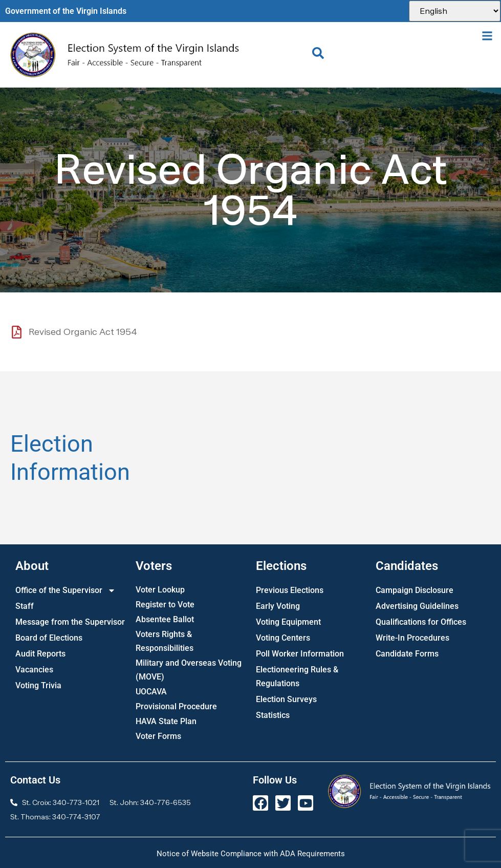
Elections (281, 566)
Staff (25, 606)
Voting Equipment (288, 622)
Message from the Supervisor (70, 622)
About (32, 566)
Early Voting (278, 606)
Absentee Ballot (165, 619)
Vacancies (34, 670)
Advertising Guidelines (417, 606)
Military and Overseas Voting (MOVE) (189, 670)
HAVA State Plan (166, 721)
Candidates (407, 566)
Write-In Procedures (412, 638)
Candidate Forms (407, 654)
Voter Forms (158, 736)
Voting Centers (283, 638)
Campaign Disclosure (415, 590)
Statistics (273, 715)
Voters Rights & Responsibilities (165, 641)
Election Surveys (286, 699)
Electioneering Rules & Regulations (297, 676)
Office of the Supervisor (66, 590)
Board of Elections (49, 638)
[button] (487, 36)
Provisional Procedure (176, 706)
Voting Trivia (38, 685)
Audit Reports (40, 654)
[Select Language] (455, 11)
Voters (154, 566)
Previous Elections (290, 590)
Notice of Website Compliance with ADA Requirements (251, 854)
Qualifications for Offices (421, 622)
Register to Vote (165, 605)
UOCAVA (151, 692)
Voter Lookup (160, 590)
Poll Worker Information (300, 654)
